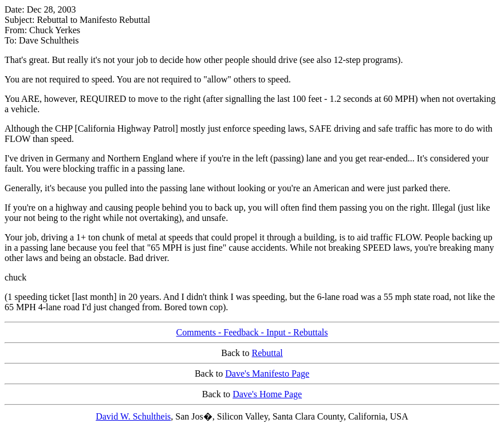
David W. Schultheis (133, 416)
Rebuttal (267, 353)
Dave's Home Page (267, 394)
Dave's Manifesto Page (267, 373)
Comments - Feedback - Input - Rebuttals (252, 332)
